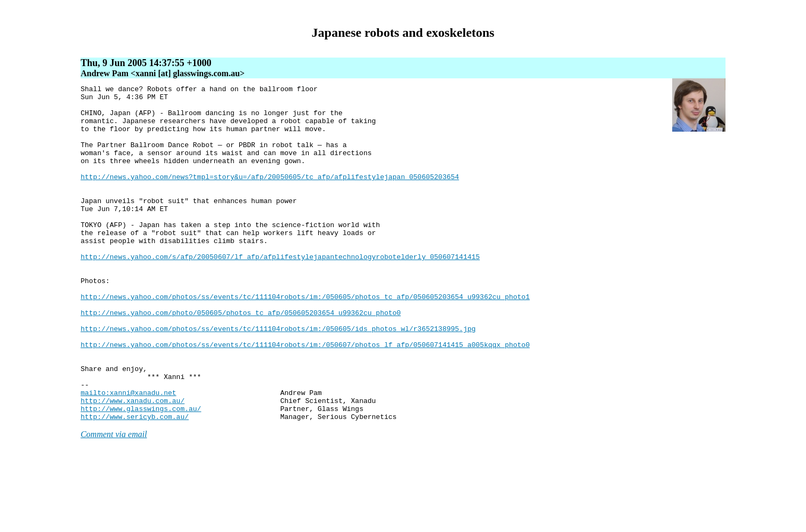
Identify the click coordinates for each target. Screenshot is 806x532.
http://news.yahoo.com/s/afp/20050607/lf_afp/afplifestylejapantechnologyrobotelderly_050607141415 (280, 292)
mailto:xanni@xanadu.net (128, 455)
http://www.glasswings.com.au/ (141, 474)
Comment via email (114, 501)
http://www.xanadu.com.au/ (132, 464)
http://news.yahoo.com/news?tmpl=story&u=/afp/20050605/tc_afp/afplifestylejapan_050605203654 (270, 196)
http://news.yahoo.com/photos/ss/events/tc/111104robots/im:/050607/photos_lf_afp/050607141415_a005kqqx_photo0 (305, 397)
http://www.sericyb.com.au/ (135, 483)
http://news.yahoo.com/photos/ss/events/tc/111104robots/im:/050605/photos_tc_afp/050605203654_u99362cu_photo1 (305, 340)
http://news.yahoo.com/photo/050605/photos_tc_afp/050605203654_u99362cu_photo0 (241, 359)
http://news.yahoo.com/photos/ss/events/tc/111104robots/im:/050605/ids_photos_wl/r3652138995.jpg (278, 378)
